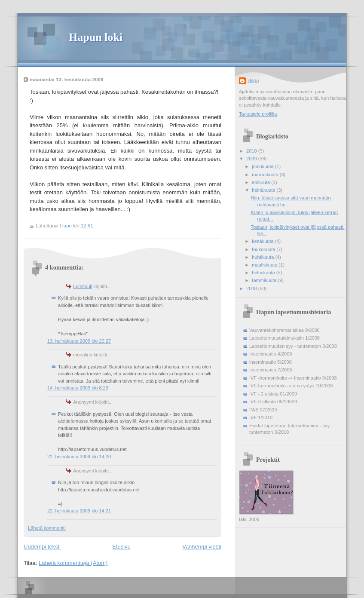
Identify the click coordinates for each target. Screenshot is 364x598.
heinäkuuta (264, 190)
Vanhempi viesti (202, 547)
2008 (252, 288)
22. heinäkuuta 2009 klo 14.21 (79, 511)
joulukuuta (263, 166)
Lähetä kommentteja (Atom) (73, 563)
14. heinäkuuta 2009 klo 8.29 (78, 388)
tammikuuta (265, 280)
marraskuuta (266, 175)
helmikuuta (264, 273)
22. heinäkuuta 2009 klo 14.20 (79, 457)
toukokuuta (264, 249)
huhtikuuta (263, 257)
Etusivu (121, 547)
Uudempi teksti (42, 547)
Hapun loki (96, 37)
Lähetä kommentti (47, 528)
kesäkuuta (263, 241)
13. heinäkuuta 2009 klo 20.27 (79, 341)
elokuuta (262, 182)
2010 (252, 151)
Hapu (253, 80)
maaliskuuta (265, 265)
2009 (252, 159)
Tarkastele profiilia (258, 114)
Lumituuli (83, 286)
